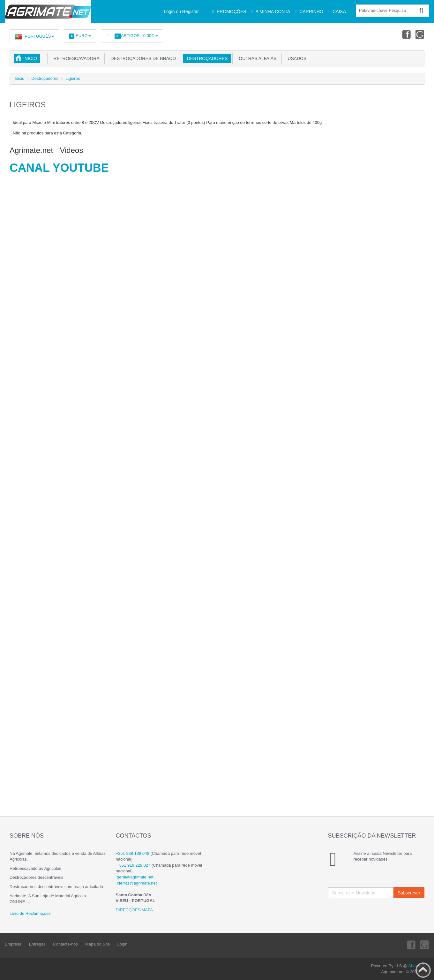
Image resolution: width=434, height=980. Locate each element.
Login (123, 944)
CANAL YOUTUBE (59, 168)
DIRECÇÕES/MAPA (135, 910)
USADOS (296, 58)
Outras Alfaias (256, 58)
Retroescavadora (75, 58)
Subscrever (409, 893)
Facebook (406, 34)
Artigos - (132, 36)
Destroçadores (206, 58)
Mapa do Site (97, 944)
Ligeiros (73, 78)
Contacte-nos (65, 944)
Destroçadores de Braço (142, 58)
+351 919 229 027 (134, 865)
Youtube (420, 34)
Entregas (37, 944)
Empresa (13, 944)
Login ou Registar (181, 11)
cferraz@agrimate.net (137, 883)
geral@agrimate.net (135, 877)
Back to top (423, 970)
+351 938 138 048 (133, 853)
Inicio (30, 58)
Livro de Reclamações (30, 913)
